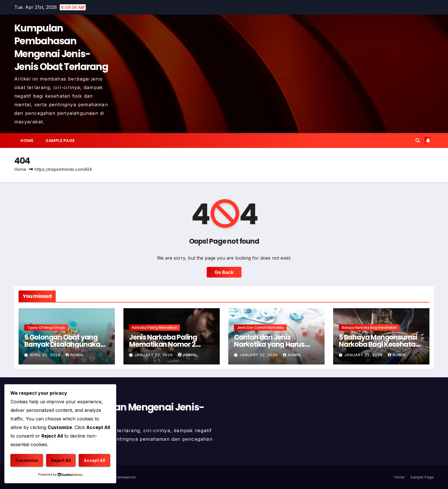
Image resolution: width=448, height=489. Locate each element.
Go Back (224, 272)
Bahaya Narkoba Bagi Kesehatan (369, 327)
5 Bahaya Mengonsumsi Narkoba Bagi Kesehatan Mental (379, 344)
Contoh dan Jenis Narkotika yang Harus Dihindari (269, 344)
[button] (418, 141)
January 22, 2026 (154, 355)
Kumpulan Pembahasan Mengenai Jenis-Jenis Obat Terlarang (61, 47)
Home (27, 141)
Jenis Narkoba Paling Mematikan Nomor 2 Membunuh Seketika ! (164, 344)
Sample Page (60, 141)
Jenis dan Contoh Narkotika (260, 327)
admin (74, 355)
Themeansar (124, 477)
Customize (27, 460)
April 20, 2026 (46, 355)
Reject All (61, 460)
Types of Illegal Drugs (46, 327)
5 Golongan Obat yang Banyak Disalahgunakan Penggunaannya (64, 344)
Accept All (94, 460)
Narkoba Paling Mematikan (155, 327)
